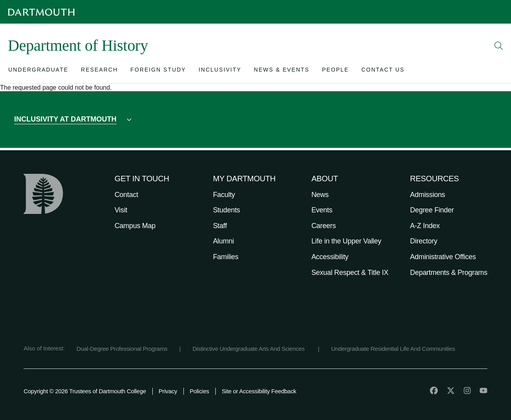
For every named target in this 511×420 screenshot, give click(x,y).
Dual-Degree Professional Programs (122, 349)
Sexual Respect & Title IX (350, 273)
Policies (199, 391)
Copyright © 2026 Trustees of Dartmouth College (85, 391)
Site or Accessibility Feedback (259, 391)
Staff (220, 226)
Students (227, 210)
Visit (121, 210)
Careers (324, 226)
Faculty (224, 195)
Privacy (168, 391)
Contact (126, 195)
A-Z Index (425, 226)
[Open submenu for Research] (100, 71)
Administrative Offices (443, 257)
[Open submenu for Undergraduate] (38, 71)
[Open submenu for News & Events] (282, 71)
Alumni (223, 241)
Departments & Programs (449, 273)
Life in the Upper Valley (346, 241)
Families (226, 257)
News (320, 195)
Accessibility (330, 257)
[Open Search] (499, 46)
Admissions (428, 195)
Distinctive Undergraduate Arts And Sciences (249, 349)
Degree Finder (432, 210)
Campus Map (135, 226)
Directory (424, 241)
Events (322, 210)
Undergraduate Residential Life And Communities (393, 349)
